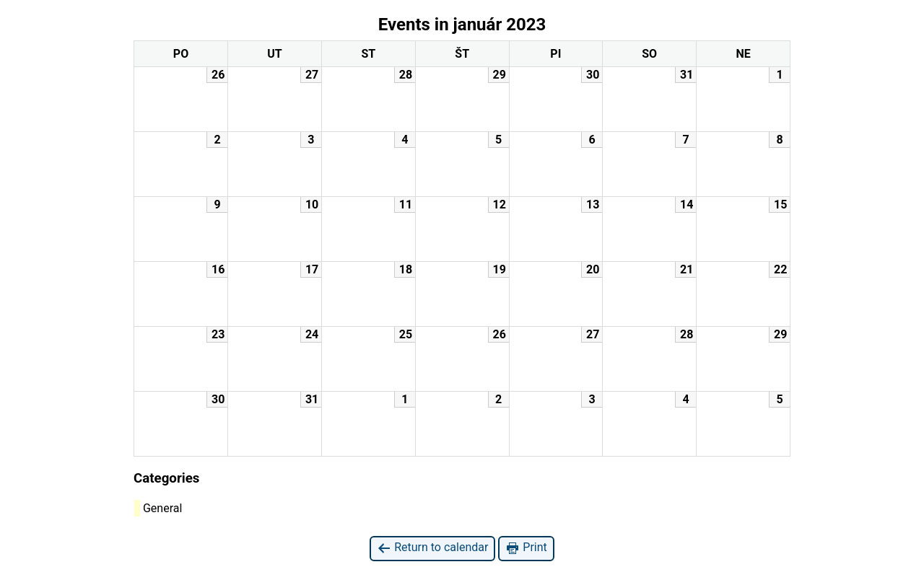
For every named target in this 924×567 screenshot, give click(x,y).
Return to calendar (432, 548)
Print (526, 548)
